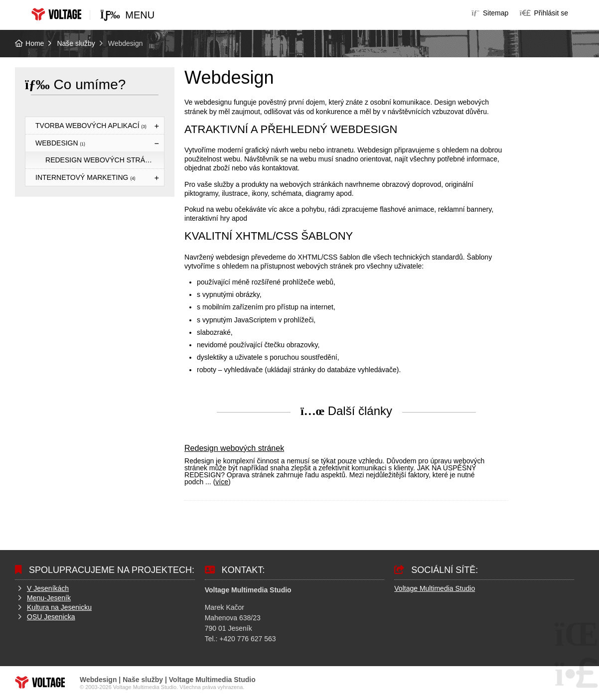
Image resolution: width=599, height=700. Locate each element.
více (222, 482)
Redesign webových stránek (102, 160)
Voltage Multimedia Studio (435, 588)
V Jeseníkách (48, 588)
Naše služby (76, 43)
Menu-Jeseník (49, 598)
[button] (544, 13)
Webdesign (60, 143)
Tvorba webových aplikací (91, 126)
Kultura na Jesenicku (59, 607)
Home (56, 14)
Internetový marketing (85, 177)
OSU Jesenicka (51, 617)
